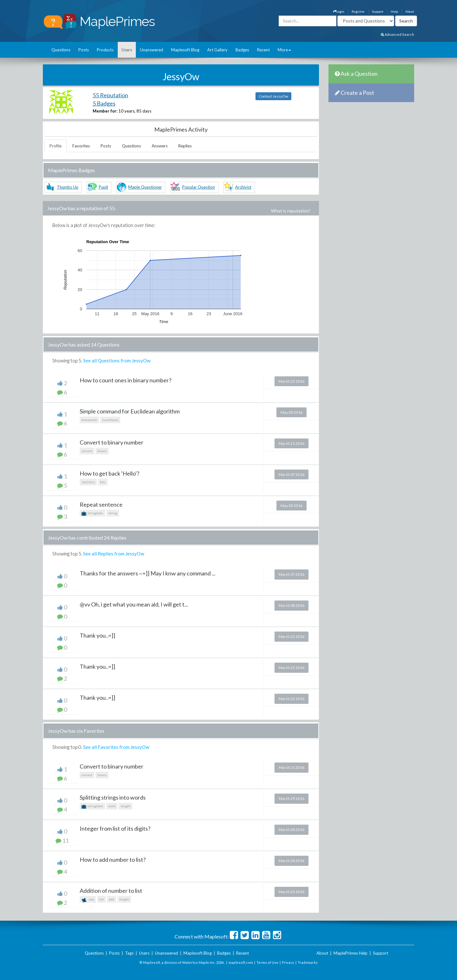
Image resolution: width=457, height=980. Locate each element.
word (112, 806)
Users (127, 50)
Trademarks (308, 962)
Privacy (288, 962)
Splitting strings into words (113, 797)
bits (103, 482)
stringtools (92, 514)
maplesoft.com (241, 962)
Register (358, 11)
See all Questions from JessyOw (117, 360)
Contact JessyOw (273, 96)
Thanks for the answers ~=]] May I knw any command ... (148, 573)
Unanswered (152, 50)
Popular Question (199, 187)
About (410, 11)
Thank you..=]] (97, 635)
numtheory (110, 420)
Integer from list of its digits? (115, 828)
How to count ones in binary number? (126, 380)
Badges (242, 50)
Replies (185, 146)
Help (394, 11)
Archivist (243, 187)
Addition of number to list (111, 891)
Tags (129, 953)
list (101, 899)
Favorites (81, 146)
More (284, 50)
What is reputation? (291, 211)
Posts (84, 50)
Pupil (103, 187)
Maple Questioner (145, 187)
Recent (263, 50)
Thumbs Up (68, 187)
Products (105, 50)
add (112, 899)
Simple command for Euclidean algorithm (130, 411)
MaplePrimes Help (351, 953)
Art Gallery (217, 50)
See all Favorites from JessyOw (116, 747)
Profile (56, 146)
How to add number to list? (113, 860)
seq (88, 900)
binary (102, 451)
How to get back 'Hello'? (109, 473)
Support (378, 11)
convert (87, 451)
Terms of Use (267, 962)
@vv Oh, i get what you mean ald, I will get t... (134, 604)
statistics (88, 482)
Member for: (105, 111)
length (126, 806)
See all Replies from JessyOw (114, 554)
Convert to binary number (112, 442)
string (113, 513)
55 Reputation (110, 95)
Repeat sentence (101, 504)
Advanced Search (397, 34)
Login (339, 11)
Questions (61, 50)
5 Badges (104, 103)
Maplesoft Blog (185, 50)
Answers (160, 146)
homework (89, 420)
